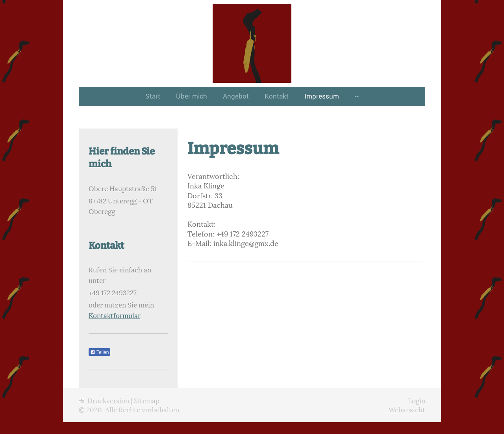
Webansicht (407, 409)
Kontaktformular (114, 315)
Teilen (99, 352)
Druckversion (105, 400)
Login (417, 400)
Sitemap (147, 400)
